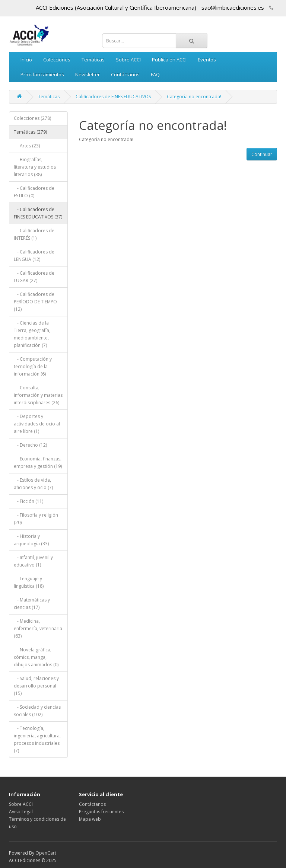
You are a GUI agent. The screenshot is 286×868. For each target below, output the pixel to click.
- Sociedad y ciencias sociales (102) (37, 711)
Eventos (207, 60)
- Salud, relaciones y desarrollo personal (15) (36, 686)
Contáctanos (125, 74)
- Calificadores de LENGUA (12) (34, 256)
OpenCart (46, 853)
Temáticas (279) (30, 132)
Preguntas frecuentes (101, 812)
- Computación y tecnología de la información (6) (33, 366)
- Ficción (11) (28, 501)
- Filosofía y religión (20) (36, 519)
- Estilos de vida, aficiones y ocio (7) (33, 484)
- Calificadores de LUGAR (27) (34, 277)
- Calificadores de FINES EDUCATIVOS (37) (38, 213)
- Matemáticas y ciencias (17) (32, 604)
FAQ (155, 74)
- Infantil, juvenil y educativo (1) (33, 561)
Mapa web (90, 819)
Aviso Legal (21, 812)
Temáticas (93, 60)
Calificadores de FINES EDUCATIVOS (113, 97)
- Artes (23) (27, 146)
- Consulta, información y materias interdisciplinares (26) (38, 395)
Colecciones (57, 60)
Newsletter (88, 74)
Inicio (26, 60)
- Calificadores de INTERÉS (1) (34, 234)
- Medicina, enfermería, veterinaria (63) (38, 628)
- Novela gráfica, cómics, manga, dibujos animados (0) (36, 657)
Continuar (262, 154)
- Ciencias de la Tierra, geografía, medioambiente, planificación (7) (32, 334)
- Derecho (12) (30, 445)
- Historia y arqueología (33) (31, 540)
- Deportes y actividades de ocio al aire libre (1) (37, 424)
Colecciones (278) (32, 118)
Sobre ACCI (128, 60)
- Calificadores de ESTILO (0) (34, 192)
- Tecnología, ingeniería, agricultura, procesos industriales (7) (37, 739)
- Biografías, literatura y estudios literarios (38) (35, 167)
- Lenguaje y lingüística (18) (29, 582)
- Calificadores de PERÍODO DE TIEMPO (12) (35, 302)
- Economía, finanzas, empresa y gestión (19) (38, 462)
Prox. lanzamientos (42, 74)
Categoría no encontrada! (194, 97)
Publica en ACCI (169, 60)
